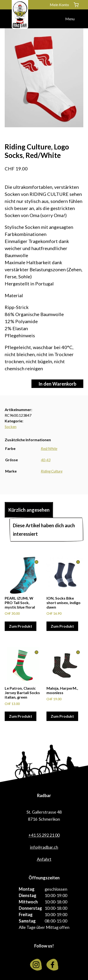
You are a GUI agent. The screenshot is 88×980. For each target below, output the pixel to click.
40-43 (46, 460)
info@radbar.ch (44, 847)
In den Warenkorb (57, 384)
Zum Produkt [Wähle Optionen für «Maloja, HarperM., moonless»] (62, 716)
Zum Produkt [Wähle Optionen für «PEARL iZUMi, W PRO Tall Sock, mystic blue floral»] (21, 626)
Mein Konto (59, 5)
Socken (11, 426)
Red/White (49, 448)
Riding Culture (52, 471)
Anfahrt (44, 859)
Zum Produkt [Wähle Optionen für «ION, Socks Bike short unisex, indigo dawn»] (62, 626)
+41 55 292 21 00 (44, 835)
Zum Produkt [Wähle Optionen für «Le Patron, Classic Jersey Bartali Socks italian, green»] (21, 716)
